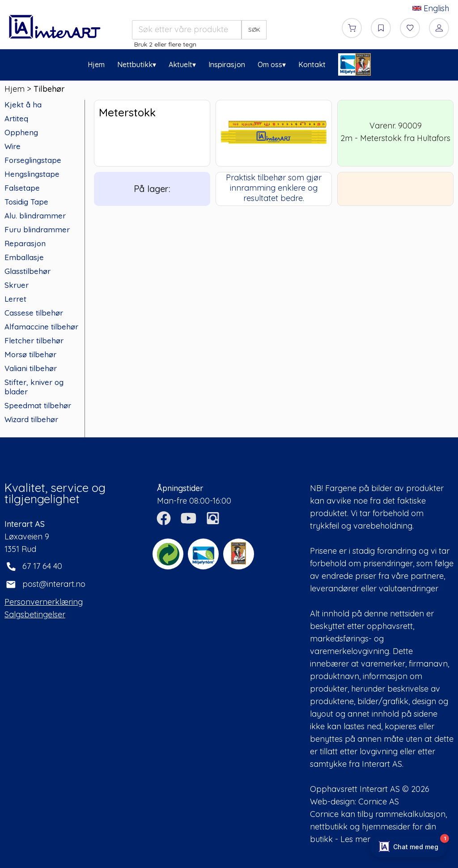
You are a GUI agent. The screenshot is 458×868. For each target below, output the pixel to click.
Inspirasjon (227, 64)
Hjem (96, 64)
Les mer (355, 839)
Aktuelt (180, 64)
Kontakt (312, 64)
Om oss (270, 64)
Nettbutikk (135, 64)
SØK (254, 30)
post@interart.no (54, 584)
